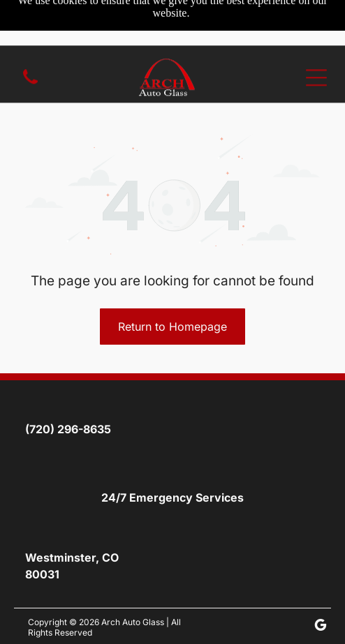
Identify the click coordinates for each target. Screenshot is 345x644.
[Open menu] (316, 32)
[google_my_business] (321, 627)
